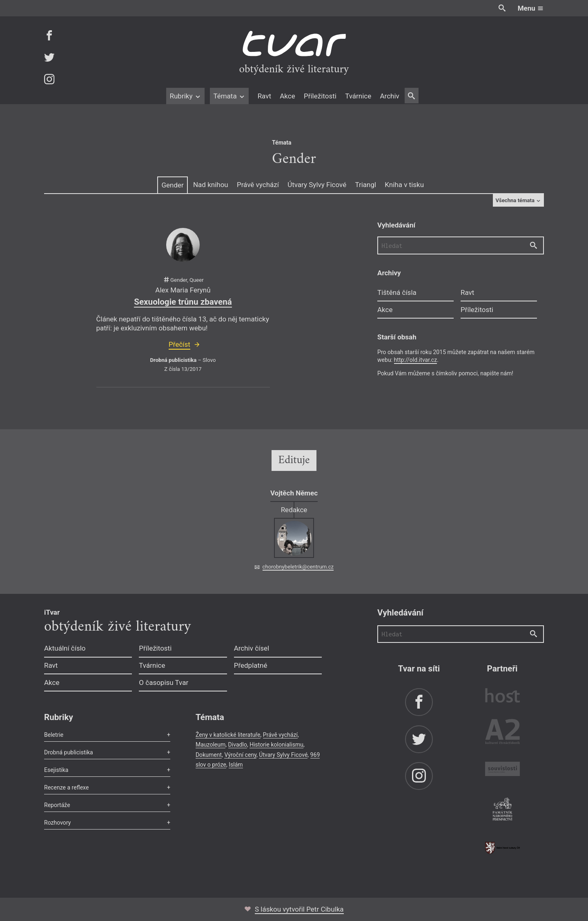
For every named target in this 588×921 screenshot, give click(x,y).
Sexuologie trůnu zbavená (183, 302)
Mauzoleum (210, 745)
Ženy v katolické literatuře (228, 735)
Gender (172, 185)
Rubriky (185, 96)
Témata (229, 96)
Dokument (209, 755)
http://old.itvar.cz (416, 360)
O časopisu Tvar (164, 682)
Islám (236, 765)
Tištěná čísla (397, 292)
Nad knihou (211, 185)
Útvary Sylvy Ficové (317, 185)
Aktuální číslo (65, 648)
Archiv (389, 96)
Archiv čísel (252, 648)
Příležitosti (320, 96)
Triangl (365, 185)
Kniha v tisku (404, 185)
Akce (287, 96)
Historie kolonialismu (276, 745)
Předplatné (251, 665)
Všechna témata (518, 200)
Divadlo (238, 745)
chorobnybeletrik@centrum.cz (298, 567)
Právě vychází (258, 185)
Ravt (264, 96)
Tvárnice (358, 96)
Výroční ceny (240, 755)
